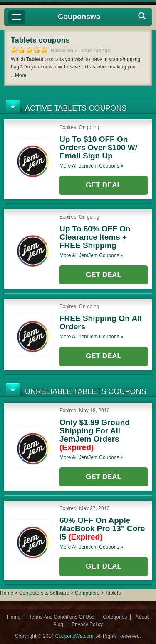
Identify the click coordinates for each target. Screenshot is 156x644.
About (142, 617)
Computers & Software (45, 593)
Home (7, 593)
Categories (115, 617)
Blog (58, 625)
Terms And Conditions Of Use (61, 617)
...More (19, 75)
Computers (88, 593)
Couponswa (79, 17)
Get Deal (104, 185)
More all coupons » (91, 166)
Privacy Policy (87, 625)
